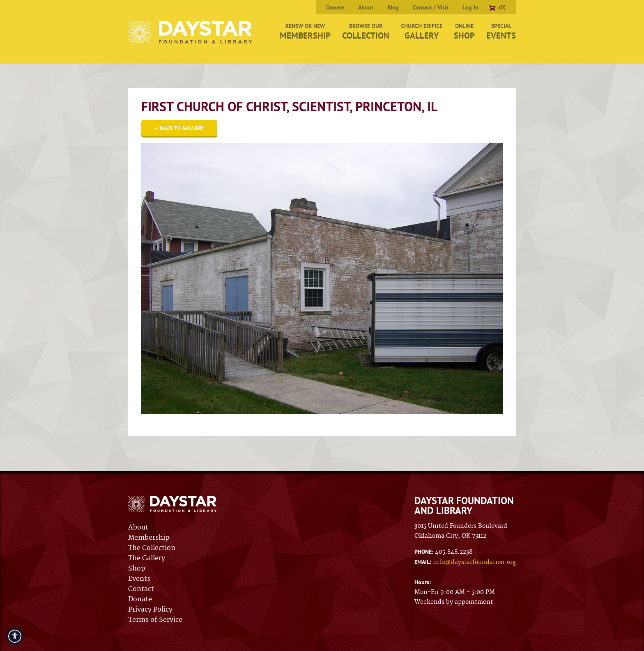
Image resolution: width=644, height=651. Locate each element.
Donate (335, 7)
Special (501, 32)
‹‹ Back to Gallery (179, 128)
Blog (393, 7)
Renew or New (305, 32)
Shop (137, 568)
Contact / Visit (431, 7)
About (366, 7)
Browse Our (366, 32)
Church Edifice (422, 32)
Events (139, 579)
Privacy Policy (150, 610)
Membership (149, 538)
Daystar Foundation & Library (191, 32)
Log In (470, 7)
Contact (141, 589)
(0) (497, 7)
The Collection (152, 548)
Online (464, 32)
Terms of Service (155, 620)
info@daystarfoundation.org (474, 562)
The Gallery (147, 558)
